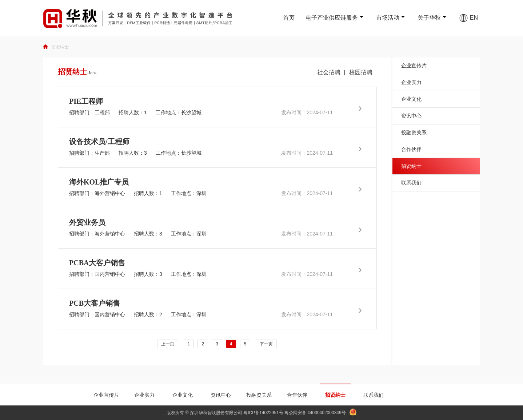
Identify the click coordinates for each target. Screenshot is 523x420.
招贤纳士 (60, 47)
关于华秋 (429, 18)
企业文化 (411, 99)
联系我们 (411, 183)
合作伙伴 (411, 149)
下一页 (266, 344)
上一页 (168, 344)
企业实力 (411, 82)
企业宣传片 (414, 66)
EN (468, 18)
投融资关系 (414, 132)
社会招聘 (329, 72)
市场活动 (388, 18)
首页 (289, 18)
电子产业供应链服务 (332, 18)
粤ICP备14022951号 (263, 413)
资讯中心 (411, 116)
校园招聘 (361, 72)
